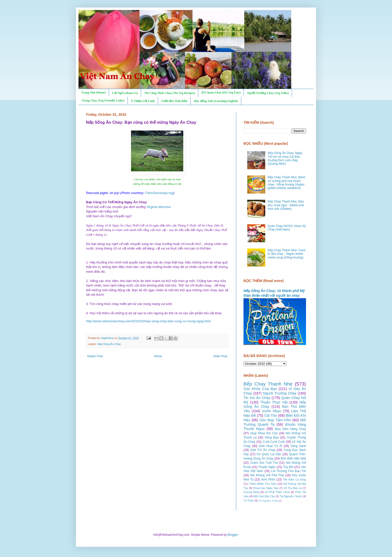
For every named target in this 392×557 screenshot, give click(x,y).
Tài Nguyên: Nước (291, 496)
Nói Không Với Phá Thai (267, 475)
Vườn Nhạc (271, 411)
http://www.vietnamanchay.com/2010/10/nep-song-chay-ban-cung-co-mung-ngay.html (148, 321)
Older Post (220, 356)
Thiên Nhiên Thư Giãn (263, 484)
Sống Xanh (298, 446)
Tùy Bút (288, 467)
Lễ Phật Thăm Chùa (277, 492)
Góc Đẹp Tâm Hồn (275, 420)
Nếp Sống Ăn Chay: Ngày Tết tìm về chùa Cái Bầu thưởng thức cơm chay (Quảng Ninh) (285, 158)
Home (158, 356)
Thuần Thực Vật (274, 402)
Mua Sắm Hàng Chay (290, 429)
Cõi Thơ (271, 415)
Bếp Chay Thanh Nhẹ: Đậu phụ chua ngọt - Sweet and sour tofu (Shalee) (286, 205)
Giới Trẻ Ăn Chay (263, 450)
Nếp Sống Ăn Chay (109, 344)
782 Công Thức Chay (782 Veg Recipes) (169, 93)
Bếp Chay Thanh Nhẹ (268, 384)
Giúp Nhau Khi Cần (264, 433)
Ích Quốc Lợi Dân (269, 454)
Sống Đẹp (272, 437)
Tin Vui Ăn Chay (257, 398)
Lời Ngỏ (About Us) (125, 93)
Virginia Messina (159, 207)
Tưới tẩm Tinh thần (174, 101)
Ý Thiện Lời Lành (143, 101)
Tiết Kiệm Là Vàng (294, 479)
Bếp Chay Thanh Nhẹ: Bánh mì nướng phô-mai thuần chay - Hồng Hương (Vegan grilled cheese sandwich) (287, 183)
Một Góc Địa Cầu (264, 496)
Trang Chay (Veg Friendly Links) (103, 100)
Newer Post (95, 356)
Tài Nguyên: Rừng (268, 501)
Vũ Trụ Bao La (293, 488)
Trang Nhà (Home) (94, 92)
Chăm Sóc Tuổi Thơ (264, 463)
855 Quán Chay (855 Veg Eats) (221, 92)
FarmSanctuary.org (159, 193)
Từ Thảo (249, 500)
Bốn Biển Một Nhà (293, 458)
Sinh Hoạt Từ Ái (270, 446)
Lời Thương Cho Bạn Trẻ (288, 471)
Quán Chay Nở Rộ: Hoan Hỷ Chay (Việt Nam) (287, 228)
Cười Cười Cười (274, 442)
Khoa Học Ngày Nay (266, 488)
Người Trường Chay (280, 393)
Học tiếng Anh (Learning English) (216, 101)
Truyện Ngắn (267, 467)
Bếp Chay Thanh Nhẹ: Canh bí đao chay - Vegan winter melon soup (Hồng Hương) (287, 254)
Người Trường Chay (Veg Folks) (268, 93)
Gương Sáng (251, 492)
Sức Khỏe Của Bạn (260, 389)
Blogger (233, 535)
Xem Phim (268, 479)
